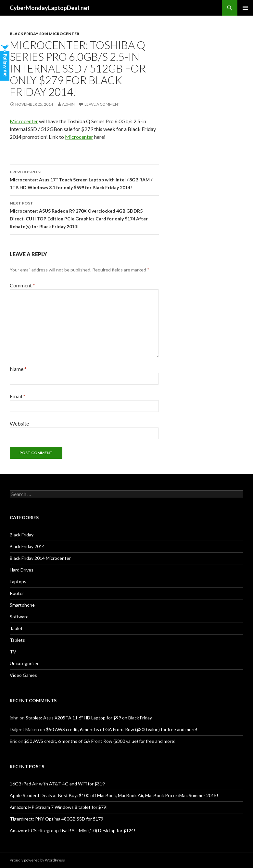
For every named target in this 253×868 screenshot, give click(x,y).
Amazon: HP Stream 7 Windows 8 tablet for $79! (59, 807)
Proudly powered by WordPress (37, 860)
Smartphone (22, 605)
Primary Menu (245, 8)
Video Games (23, 675)
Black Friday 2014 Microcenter (44, 34)
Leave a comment (102, 104)
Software (19, 617)
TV (13, 652)
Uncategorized (25, 663)
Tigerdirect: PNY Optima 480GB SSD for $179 (57, 819)
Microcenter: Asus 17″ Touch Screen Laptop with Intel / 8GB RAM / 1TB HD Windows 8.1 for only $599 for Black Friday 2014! (84, 179)
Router (17, 593)
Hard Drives (22, 570)
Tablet (16, 628)
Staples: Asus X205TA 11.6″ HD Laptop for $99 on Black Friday (89, 718)
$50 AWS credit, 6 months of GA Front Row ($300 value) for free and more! (122, 729)
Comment (22, 285)
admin (68, 104)
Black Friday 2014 (27, 546)
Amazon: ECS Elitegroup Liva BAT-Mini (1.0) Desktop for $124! (73, 830)
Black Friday (22, 535)
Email (18, 396)
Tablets (17, 640)
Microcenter (24, 121)
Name (18, 369)
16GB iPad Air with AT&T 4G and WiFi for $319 (57, 784)
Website (19, 423)
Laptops (18, 581)
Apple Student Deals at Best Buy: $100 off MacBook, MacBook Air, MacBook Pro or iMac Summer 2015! (114, 795)
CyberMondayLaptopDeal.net (50, 8)
